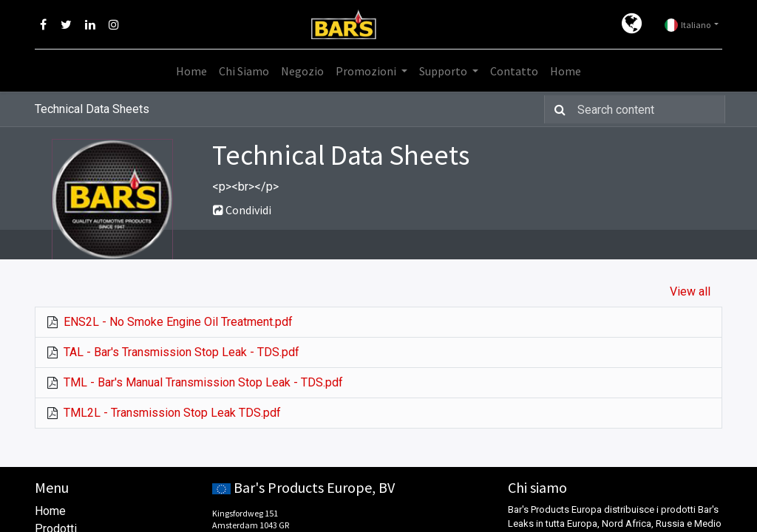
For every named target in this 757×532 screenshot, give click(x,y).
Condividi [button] (242, 210)
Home (50, 511)
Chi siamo (537, 487)
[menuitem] (191, 71)
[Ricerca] (557, 109)
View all (690, 291)
